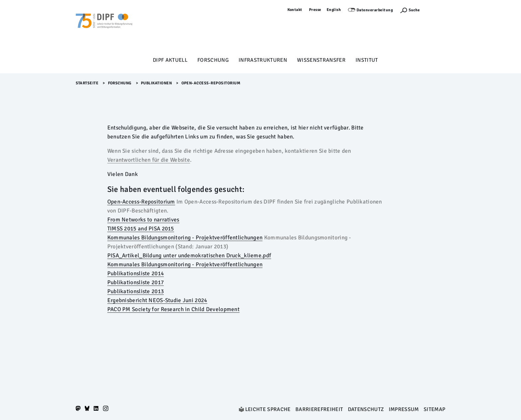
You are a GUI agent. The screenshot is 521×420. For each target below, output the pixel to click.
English (334, 10)
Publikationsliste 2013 (136, 291)
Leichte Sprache (268, 409)
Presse (315, 10)
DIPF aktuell (170, 60)
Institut (367, 60)
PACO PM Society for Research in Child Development (173, 309)
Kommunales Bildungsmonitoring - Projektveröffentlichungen (185, 238)
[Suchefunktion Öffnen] (410, 10)
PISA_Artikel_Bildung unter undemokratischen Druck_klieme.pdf (189, 255)
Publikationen (156, 83)
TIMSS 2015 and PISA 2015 (141, 229)
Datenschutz (366, 409)
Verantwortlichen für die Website (149, 160)
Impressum (404, 409)
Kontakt (295, 10)
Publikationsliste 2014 (136, 273)
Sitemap (434, 409)
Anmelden (436, 10)
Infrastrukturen (263, 60)
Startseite (87, 83)
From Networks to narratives (143, 220)
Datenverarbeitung (375, 10)
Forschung (213, 60)
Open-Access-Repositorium (141, 202)
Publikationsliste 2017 (136, 282)
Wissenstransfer (321, 60)
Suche (414, 10)
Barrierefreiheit (319, 409)
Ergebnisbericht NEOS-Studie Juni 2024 (157, 300)
